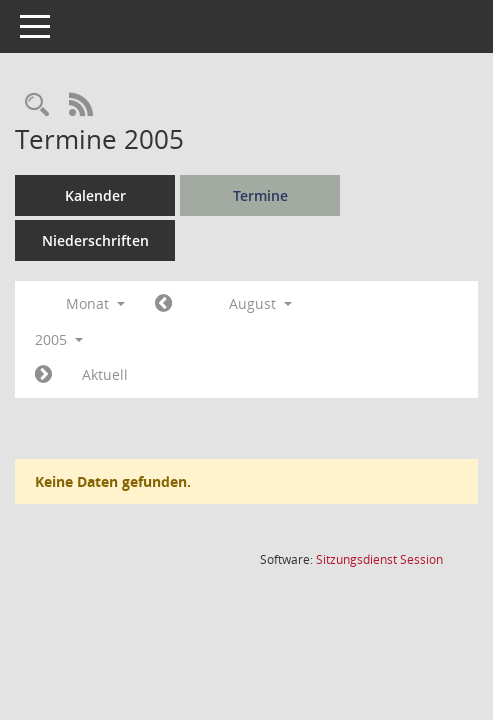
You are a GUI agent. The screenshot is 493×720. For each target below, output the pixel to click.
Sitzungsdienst (379, 559)
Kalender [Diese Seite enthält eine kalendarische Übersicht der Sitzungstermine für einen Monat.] (95, 195)
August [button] (260, 303)
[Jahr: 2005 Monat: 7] (163, 304)
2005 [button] (59, 339)
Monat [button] (95, 303)
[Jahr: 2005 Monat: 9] (43, 375)
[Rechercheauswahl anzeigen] (37, 105)
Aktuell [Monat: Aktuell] (105, 374)
